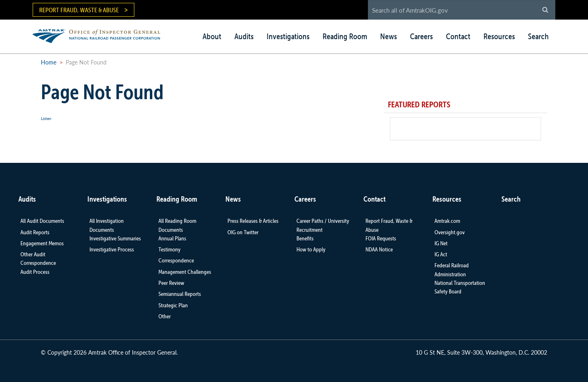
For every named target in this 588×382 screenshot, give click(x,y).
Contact (458, 36)
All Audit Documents (42, 221)
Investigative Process (112, 249)
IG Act (441, 254)
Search (538, 36)
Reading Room (345, 36)
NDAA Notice (379, 249)
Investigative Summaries (115, 238)
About (212, 36)
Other (165, 316)
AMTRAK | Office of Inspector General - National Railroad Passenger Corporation (101, 35)
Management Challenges (185, 272)
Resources (499, 36)
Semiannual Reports (180, 294)
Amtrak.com (447, 221)
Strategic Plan (173, 305)
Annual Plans (172, 238)
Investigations (288, 36)
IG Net (441, 243)
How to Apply (311, 249)
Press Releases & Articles (253, 221)
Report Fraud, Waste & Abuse (79, 10)
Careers (421, 36)
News (389, 36)
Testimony (169, 249)
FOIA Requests (381, 238)
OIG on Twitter (243, 232)
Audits (244, 36)
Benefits (305, 238)
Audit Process (35, 272)
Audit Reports (35, 232)
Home (49, 62)
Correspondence (176, 260)
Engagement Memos (42, 243)
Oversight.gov (450, 232)
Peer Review (171, 283)
